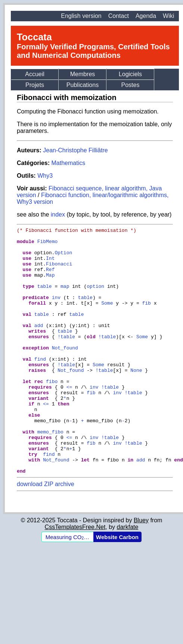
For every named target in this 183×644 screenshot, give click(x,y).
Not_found (65, 372)
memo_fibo (50, 473)
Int (50, 265)
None (136, 399)
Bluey (141, 570)
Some (107, 318)
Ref (50, 278)
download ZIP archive (46, 533)
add (39, 345)
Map (50, 285)
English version (81, 16)
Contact (119, 16)
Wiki (168, 16)
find (40, 386)
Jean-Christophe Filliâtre (75, 150)
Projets (35, 85)
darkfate (128, 576)
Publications (83, 85)
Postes (131, 85)
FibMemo (48, 245)
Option (63, 258)
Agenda (146, 16)
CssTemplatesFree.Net (75, 576)
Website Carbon (117, 586)
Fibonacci (59, 271)
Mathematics (68, 163)
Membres (83, 74)
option (95, 298)
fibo (52, 413)
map (65, 298)
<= (69, 419)
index (58, 214)
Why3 (45, 176)
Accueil (35, 74)
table (45, 298)
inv (56, 312)
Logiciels (130, 74)
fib (146, 318)
